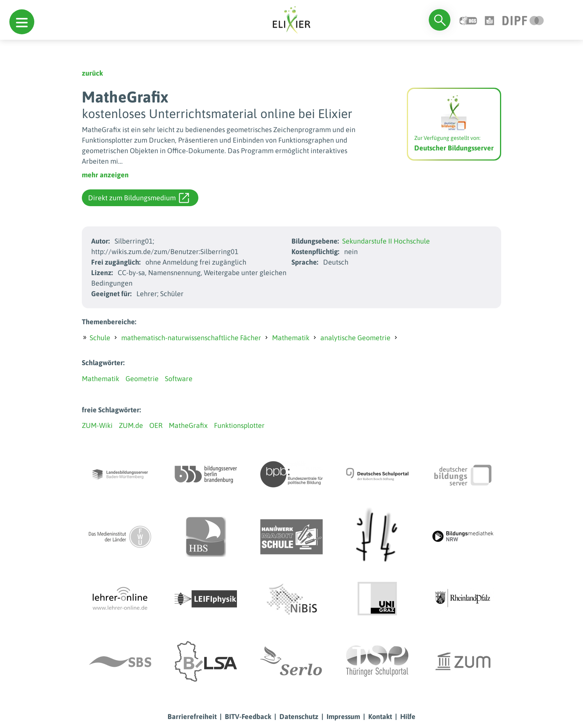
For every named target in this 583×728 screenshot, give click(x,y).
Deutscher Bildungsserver (454, 148)
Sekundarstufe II (367, 241)
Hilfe (408, 717)
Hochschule (412, 241)
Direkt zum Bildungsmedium (139, 198)
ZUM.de (131, 425)
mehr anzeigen (105, 175)
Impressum (343, 717)
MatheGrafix (188, 425)
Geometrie (142, 379)
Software (179, 379)
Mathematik (291, 338)
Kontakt (380, 717)
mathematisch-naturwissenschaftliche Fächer (191, 338)
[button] (22, 22)
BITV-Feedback (248, 717)
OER (156, 425)
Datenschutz (299, 717)
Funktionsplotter (239, 425)
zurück (92, 73)
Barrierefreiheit (192, 717)
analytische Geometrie (355, 338)
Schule (100, 338)
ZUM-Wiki (97, 425)
